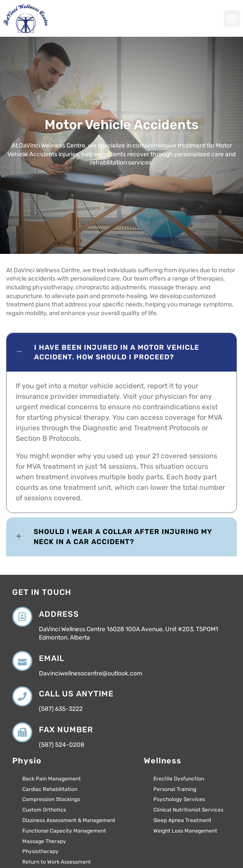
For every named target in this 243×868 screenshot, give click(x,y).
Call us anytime (76, 694)
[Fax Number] (22, 732)
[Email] (22, 661)
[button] (232, 18)
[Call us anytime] (22, 696)
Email (52, 658)
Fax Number (66, 730)
